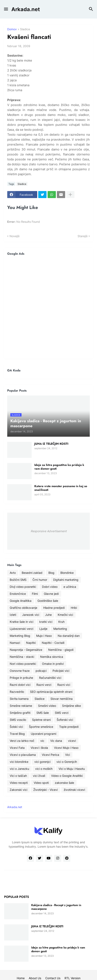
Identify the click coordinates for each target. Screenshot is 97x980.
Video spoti (41, 783)
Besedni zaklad (32, 573)
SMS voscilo (18, 720)
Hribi (74, 608)
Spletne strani (41, 720)
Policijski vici (61, 671)
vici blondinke (19, 762)
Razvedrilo (17, 692)
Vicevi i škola (39, 748)
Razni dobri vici (20, 685)
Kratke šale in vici (22, 622)
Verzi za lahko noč (22, 741)
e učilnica (70, 587)
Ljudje (43, 629)
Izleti (13, 615)
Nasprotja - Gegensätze (26, 650)
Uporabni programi (44, 734)
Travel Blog (17, 734)
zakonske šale (64, 783)
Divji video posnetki (23, 587)
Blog (51, 573)
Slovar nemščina (62, 699)
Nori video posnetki (23, 664)
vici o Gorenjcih (67, 762)
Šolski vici (16, 727)
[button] (6, 9)
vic (42, 741)
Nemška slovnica (52, 657)
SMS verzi (62, 713)
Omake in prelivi (53, 664)
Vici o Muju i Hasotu (72, 769)
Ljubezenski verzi (22, 629)
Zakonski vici (19, 790)
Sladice (25, 29)
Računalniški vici (50, 678)
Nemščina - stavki (22, 657)
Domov (12, 29)
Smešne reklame (21, 706)
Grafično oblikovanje (23, 608)
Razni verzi (44, 685)
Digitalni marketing (66, 580)
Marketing (60, 629)
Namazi (15, 643)
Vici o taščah (18, 776)
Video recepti (19, 783)
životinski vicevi (74, 790)
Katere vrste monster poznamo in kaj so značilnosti (61, 488)
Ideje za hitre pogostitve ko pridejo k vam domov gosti (59, 467)
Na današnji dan (69, 636)
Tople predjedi (69, 727)
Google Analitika (21, 601)
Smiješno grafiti (20, 713)
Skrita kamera (19, 699)
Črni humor (40, 580)
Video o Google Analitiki (67, 776)
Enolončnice (18, 594)
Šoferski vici (65, 720)
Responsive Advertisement (49, 531)
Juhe (48, 615)
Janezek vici (31, 615)
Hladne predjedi (54, 608)
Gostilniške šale (48, 601)
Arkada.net (26, 9)
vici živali (39, 776)
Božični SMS (18, 580)
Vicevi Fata (17, 748)
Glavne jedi (51, 594)
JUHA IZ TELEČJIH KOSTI (51, 444)
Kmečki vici (65, 615)
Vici (68, 755)
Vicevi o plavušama (23, 755)
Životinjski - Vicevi (46, 790)
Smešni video (47, 706)
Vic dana (56, 741)
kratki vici (46, 622)
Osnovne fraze (20, 671)
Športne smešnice (41, 727)
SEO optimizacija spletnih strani (51, 692)
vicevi (72, 741)
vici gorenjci (42, 762)
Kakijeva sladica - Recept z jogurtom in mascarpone (56, 907)
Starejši (83, 236)
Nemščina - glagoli (61, 650)
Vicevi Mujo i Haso (66, 748)
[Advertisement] (48, 307)
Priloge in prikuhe (21, 678)
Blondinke (67, 573)
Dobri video (50, 587)
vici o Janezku (19, 769)
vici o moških (44, 769)
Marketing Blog (20, 636)
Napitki (31, 643)
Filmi (35, 594)
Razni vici (64, 685)
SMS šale (43, 713)
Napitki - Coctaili (53, 643)
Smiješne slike (71, 706)
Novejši (14, 236)
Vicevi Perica (50, 755)
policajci (41, 671)
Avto (13, 573)
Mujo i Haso (44, 636)
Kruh (61, 622)
